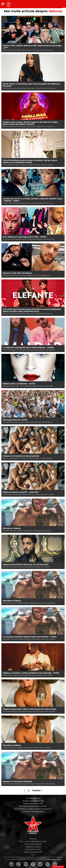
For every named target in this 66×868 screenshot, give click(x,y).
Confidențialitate (58, 867)
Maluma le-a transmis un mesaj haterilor (21, 456)
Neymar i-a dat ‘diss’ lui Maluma (17, 273)
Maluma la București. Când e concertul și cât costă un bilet (29, 709)
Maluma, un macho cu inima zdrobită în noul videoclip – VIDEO (31, 673)
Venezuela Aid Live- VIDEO (15, 420)
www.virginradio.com (54, 860)
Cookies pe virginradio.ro (33, 812)
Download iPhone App (33, 804)
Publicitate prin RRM (33, 852)
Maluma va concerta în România (17, 781)
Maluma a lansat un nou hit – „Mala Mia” (21, 492)
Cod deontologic (33, 850)
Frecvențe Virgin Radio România (33, 806)
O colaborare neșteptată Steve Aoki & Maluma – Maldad (28, 348)
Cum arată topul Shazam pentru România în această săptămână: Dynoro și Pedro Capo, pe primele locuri (32, 310)
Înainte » (37, 790)
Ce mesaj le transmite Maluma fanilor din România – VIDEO (30, 637)
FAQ (33, 855)
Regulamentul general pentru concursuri (33, 809)
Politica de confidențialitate (33, 842)
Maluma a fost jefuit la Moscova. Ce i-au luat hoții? (26, 564)
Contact (33, 839)
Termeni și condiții (33, 847)
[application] (60, 4)
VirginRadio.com (33, 798)
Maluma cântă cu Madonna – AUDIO (19, 384)
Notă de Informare (33, 844)
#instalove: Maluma (12, 528)
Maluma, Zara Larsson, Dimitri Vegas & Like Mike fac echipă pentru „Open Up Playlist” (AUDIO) (30, 123)
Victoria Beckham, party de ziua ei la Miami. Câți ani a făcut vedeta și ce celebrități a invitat (30, 161)
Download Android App (33, 801)
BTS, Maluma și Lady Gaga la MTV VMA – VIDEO (25, 237)
